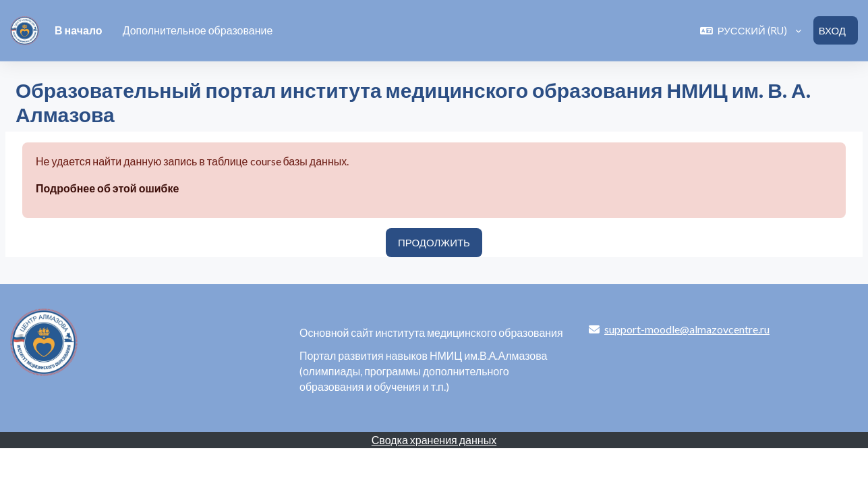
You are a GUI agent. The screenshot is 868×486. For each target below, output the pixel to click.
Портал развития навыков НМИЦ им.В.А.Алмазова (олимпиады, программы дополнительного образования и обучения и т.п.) (423, 371)
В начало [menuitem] (79, 30)
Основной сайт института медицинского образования (431, 332)
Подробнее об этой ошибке (107, 189)
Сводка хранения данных (434, 440)
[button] (751, 31)
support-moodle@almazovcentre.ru (687, 329)
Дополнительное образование (198, 30)
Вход (832, 30)
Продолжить (434, 243)
